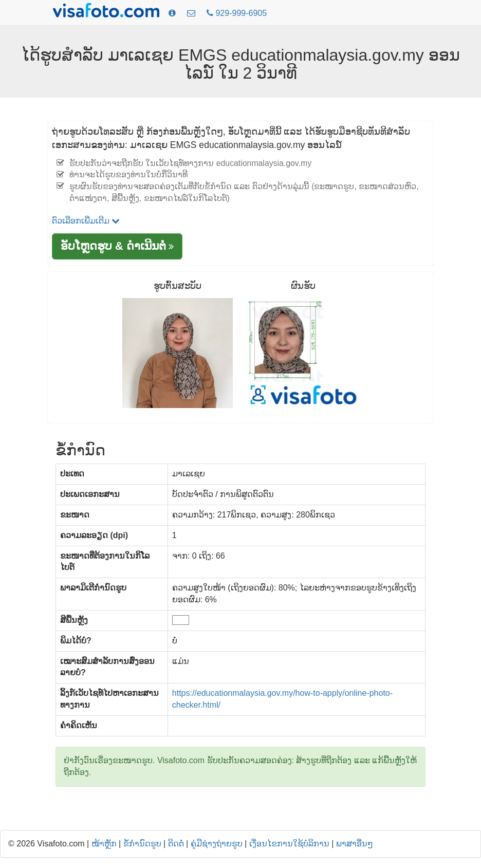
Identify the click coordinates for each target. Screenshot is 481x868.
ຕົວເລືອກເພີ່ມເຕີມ (86, 221)
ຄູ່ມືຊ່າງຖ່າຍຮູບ (217, 844)
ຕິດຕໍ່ (176, 844)
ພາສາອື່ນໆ (355, 844)
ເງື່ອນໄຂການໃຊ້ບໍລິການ (289, 844)
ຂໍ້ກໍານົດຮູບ (142, 844)
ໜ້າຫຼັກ (104, 844)
